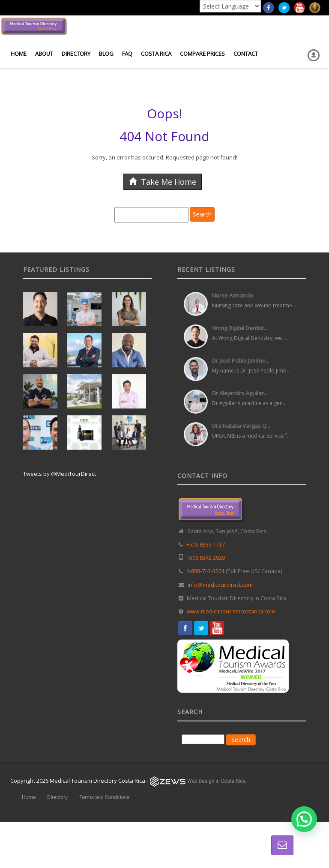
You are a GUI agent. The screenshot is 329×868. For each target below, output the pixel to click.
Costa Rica (156, 54)
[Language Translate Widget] (230, 6)
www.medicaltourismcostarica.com (231, 611)
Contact (246, 54)
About (44, 54)
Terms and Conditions (104, 797)
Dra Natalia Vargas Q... (241, 426)
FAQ (127, 54)
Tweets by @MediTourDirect (60, 474)
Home (19, 54)
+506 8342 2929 (206, 558)
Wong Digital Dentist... (240, 328)
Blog (106, 54)
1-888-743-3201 (205, 571)
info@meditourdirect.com (220, 585)
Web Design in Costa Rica (216, 781)
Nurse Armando (233, 295)
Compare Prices (202, 54)
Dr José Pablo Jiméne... (241, 360)
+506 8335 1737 (206, 545)
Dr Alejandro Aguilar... (240, 393)
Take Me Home (163, 182)
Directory (76, 54)
